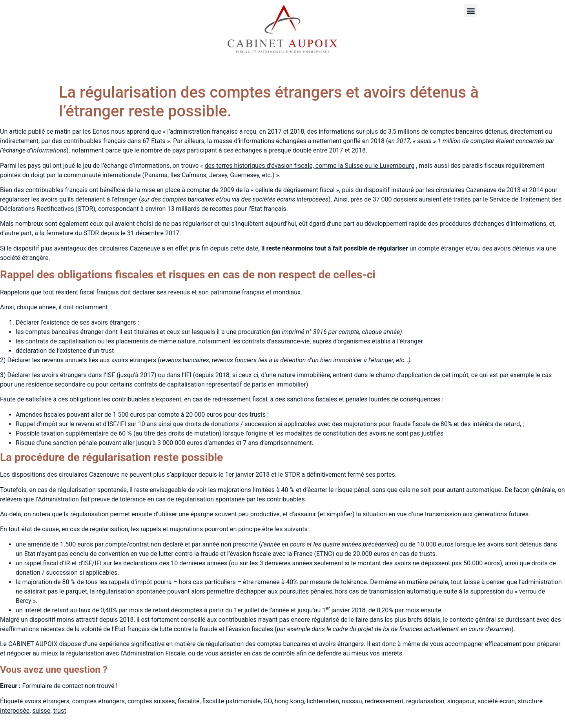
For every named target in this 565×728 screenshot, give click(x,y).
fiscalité (189, 701)
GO (268, 701)
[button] (471, 10)
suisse (41, 711)
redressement (384, 701)
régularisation (425, 701)
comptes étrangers (98, 701)
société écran (496, 701)
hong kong (289, 701)
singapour (461, 701)
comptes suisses (151, 701)
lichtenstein (323, 701)
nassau (352, 701)
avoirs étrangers (47, 701)
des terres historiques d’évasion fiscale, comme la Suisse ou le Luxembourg (310, 166)
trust (59, 711)
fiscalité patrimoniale (232, 701)
